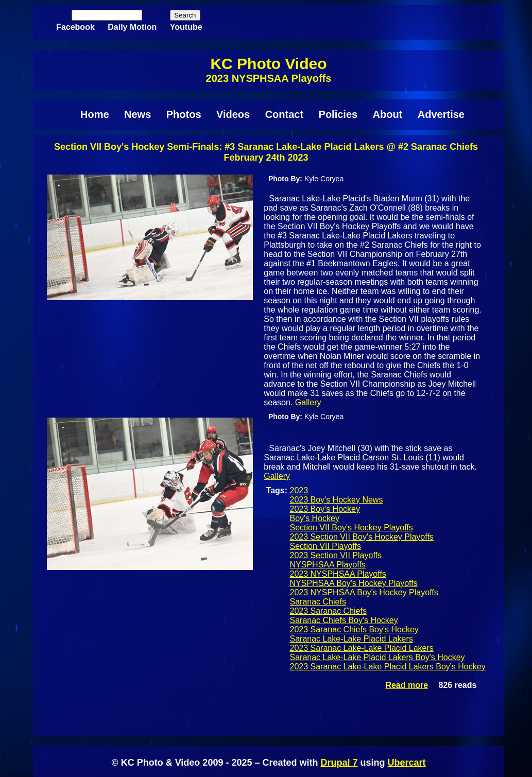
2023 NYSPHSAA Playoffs (338, 574)
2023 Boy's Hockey (325, 509)
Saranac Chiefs (318, 602)
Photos (184, 114)
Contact (284, 114)
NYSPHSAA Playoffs (328, 565)
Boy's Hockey (315, 518)
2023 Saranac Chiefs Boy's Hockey (354, 629)
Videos (233, 114)
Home (95, 114)
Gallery (308, 402)
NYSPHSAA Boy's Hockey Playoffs (354, 583)
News (138, 114)
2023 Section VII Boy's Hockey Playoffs (362, 537)
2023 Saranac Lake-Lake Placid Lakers (362, 648)
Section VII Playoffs (325, 546)
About (388, 114)
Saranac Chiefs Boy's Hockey (344, 620)
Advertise (441, 114)
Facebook (75, 27)
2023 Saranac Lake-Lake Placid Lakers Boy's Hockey (388, 667)
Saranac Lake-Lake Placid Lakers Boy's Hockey (377, 657)
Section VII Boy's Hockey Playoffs (351, 528)
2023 (299, 490)
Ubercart (407, 763)
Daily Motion (132, 27)
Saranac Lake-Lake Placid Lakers (351, 639)
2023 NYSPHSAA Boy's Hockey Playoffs (364, 592)
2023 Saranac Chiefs (328, 611)
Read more (407, 685)
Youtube (186, 27)
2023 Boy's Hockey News (337, 500)
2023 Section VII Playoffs (336, 555)
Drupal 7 (339, 763)
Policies (338, 114)
